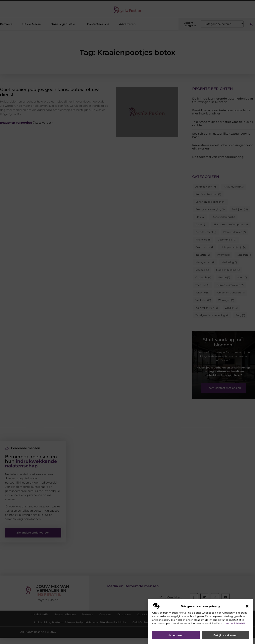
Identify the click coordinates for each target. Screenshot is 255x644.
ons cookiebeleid (235, 626)
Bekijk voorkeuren (225, 638)
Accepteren (176, 638)
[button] (247, 609)
